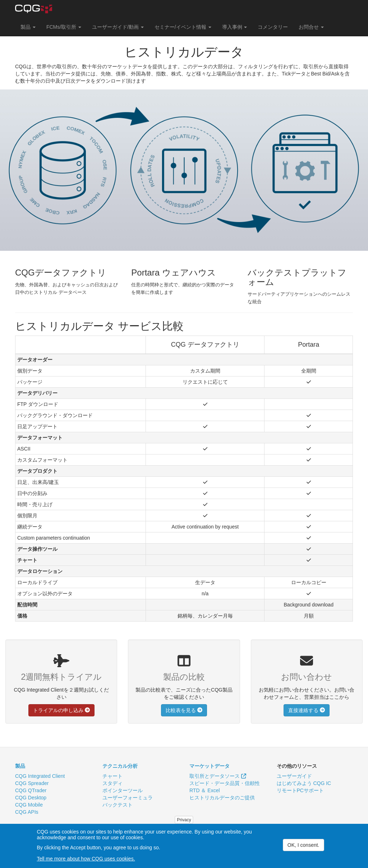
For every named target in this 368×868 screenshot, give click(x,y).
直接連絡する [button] (307, 710)
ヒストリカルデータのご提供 (222, 798)
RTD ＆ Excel (205, 790)
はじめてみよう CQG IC (304, 783)
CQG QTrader (31, 790)
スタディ (112, 783)
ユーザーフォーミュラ (128, 798)
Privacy (184, 820)
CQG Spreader (32, 783)
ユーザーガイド (294, 776)
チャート (112, 776)
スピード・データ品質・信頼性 (225, 783)
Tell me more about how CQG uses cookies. (86, 859)
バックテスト (118, 805)
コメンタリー (273, 27)
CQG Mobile (29, 805)
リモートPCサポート (300, 790)
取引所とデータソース (218, 776)
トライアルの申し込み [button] (61, 710)
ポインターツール (123, 790)
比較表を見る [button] (184, 710)
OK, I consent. (303, 845)
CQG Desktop (31, 798)
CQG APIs (27, 812)
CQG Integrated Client (40, 776)
